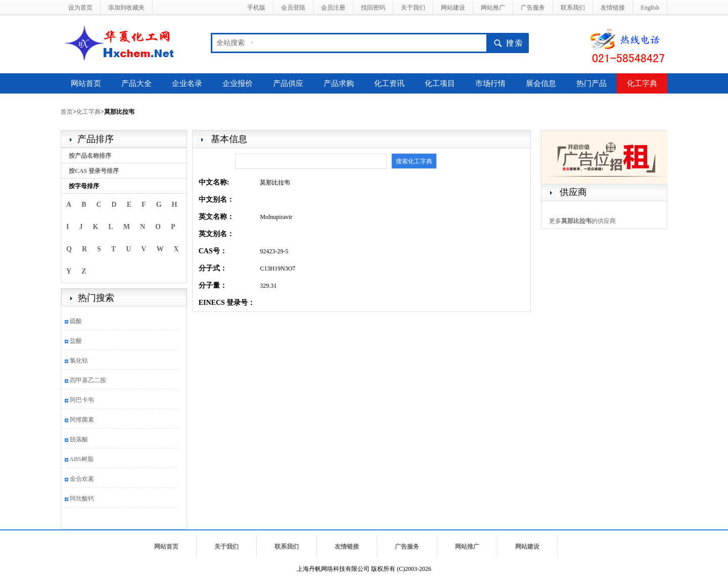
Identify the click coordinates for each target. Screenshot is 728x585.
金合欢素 (82, 479)
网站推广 (493, 8)
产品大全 (136, 83)
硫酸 (76, 321)
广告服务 (533, 8)
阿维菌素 (82, 420)
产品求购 (339, 83)
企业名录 (187, 83)
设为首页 (80, 8)
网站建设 (453, 8)
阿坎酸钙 (82, 499)
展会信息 (541, 83)
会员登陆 (293, 8)
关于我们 (413, 8)
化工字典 (642, 83)
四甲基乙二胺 (88, 380)
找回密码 (373, 8)
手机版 (256, 8)
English (650, 8)
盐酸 (76, 341)
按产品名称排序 (90, 156)
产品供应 (288, 83)
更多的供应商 (582, 221)
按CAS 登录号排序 (94, 171)
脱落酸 (79, 439)
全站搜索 (231, 43)
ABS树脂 (81, 459)
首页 (67, 112)
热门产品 (591, 83)
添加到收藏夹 (126, 8)
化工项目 (440, 83)
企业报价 (238, 83)
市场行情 (490, 83)
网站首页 (86, 83)
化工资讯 (389, 83)
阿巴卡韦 (82, 400)
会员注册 (333, 8)
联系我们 (573, 8)
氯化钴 (79, 361)
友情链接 (613, 8)
